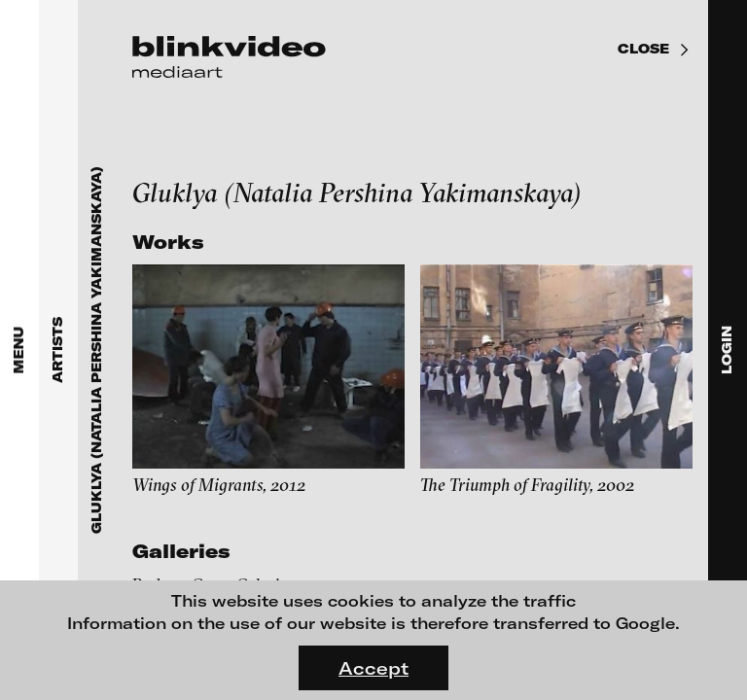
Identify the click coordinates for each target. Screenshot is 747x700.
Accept (373, 668)
